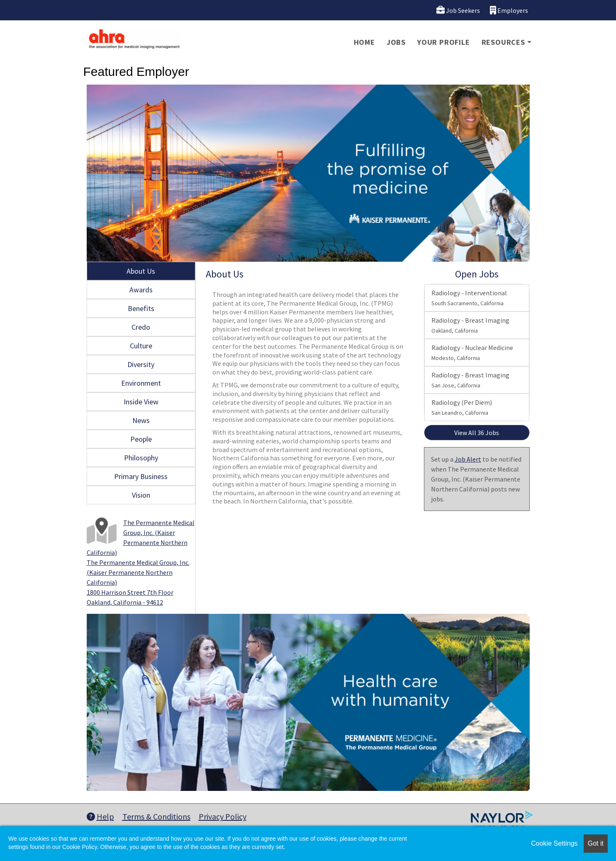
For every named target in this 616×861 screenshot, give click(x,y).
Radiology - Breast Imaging (470, 325)
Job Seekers (458, 10)
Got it (596, 843)
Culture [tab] (141, 346)
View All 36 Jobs (477, 433)
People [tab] (141, 439)
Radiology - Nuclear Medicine (472, 353)
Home (364, 42)
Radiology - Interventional (469, 298)
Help (100, 816)
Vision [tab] (141, 495)
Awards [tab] (141, 290)
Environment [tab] (141, 383)
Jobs (396, 42)
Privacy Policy (223, 816)
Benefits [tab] (141, 308)
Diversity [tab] (141, 364)
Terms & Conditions (156, 816)
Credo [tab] (141, 327)
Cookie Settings (554, 843)
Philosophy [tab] (141, 458)
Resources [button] (503, 42)
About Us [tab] (141, 271)
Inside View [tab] (141, 402)
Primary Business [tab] (141, 476)
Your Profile (444, 42)
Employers (509, 10)
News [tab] (141, 420)
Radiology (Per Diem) (462, 407)
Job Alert (468, 459)
